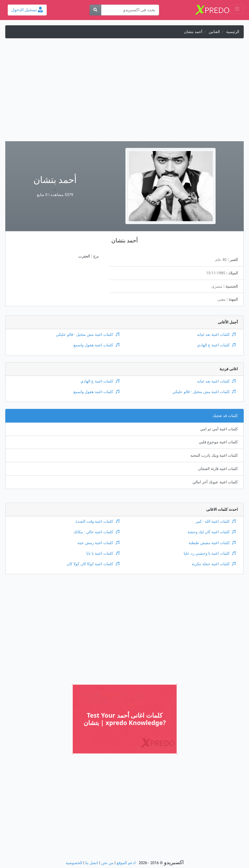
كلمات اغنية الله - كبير (216, 521)
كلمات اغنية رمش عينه (98, 543)
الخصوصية (74, 863)
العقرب (84, 256)
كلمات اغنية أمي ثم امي (219, 429)
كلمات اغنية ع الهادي (217, 345)
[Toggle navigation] (237, 9)
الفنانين (214, 32)
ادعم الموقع (126, 863)
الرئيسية (233, 32)
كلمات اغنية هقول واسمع (96, 345)
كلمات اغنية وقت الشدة (97, 521)
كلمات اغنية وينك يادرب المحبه (214, 455)
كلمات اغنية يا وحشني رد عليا (210, 553)
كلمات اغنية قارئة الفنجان (218, 469)
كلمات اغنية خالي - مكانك (96, 532)
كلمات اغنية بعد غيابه (217, 335)
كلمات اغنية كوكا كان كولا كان (93, 564)
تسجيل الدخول (27, 10)
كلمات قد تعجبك (225, 416)
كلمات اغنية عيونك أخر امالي (215, 482)
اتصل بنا (92, 863)
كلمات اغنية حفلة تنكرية (214, 564)
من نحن (107, 863)
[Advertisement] (124, 92)
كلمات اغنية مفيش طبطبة (212, 543)
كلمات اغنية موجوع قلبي (218, 442)
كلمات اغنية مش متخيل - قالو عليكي (88, 335)
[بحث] (95, 10)
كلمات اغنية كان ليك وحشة (212, 532)
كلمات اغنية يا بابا (103, 553)
